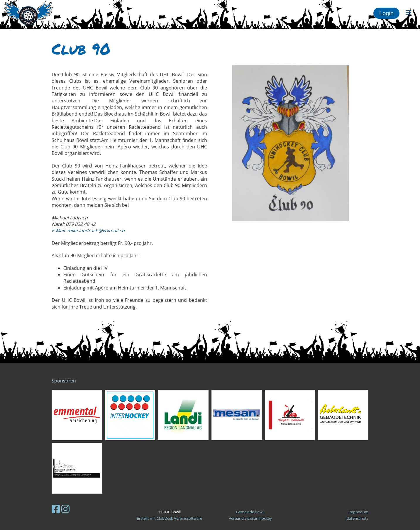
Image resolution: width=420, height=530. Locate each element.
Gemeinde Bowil (250, 512)
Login (386, 13)
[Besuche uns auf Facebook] (56, 509)
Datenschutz (357, 518)
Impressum (358, 512)
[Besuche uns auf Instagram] (65, 509)
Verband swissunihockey (250, 518)
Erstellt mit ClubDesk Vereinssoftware (170, 518)
